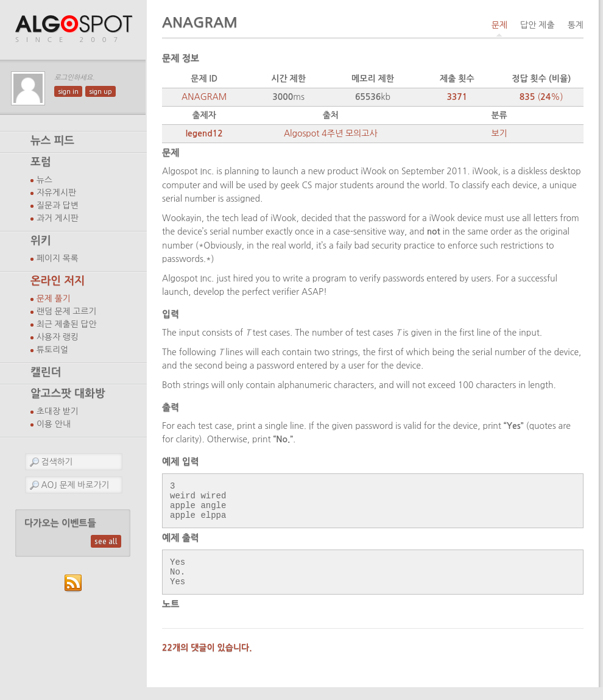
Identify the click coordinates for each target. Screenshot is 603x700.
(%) (541, 97)
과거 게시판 (58, 218)
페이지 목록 (58, 258)
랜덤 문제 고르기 (67, 311)
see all (106, 541)
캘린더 (46, 372)
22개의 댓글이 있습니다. (207, 660)
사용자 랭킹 (58, 337)
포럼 (41, 162)
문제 (499, 25)
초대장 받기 (58, 411)
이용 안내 (54, 424)
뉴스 (44, 180)
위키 (41, 241)
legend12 (204, 133)
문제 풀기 (54, 299)
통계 (576, 25)
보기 (499, 133)
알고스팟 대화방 (68, 394)
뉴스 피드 (52, 141)
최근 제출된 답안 (67, 324)
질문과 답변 (58, 205)
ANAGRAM (204, 97)
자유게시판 (56, 193)
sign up (100, 91)
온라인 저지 (58, 281)
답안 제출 (538, 25)
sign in (68, 91)
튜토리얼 (52, 350)
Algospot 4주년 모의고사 (331, 133)
